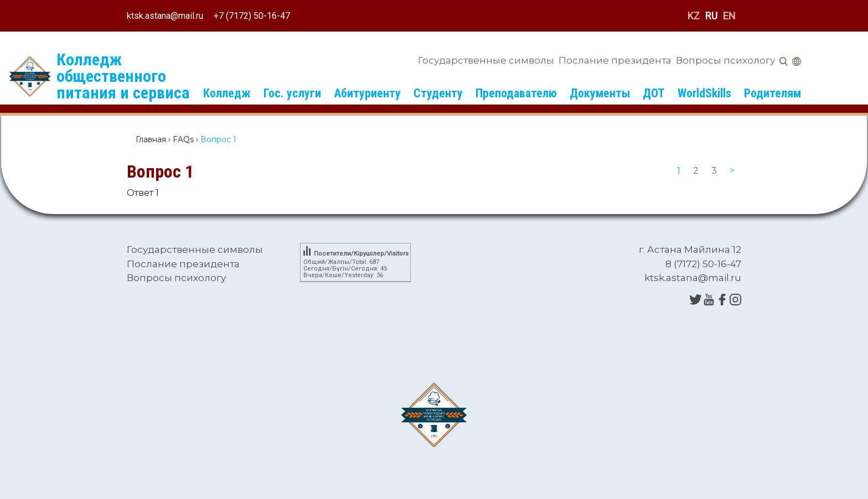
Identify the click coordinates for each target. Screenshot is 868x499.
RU (711, 16)
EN (729, 16)
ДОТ (654, 93)
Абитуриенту (367, 93)
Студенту (438, 93)
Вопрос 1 (160, 171)
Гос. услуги (292, 93)
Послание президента (615, 60)
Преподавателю (516, 93)
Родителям (773, 93)
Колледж (227, 93)
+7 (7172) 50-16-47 (252, 16)
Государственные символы (486, 60)
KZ (694, 16)
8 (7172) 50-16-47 (703, 264)
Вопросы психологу (725, 60)
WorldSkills (704, 93)
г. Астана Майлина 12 (690, 249)
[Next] (732, 171)
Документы (600, 93)
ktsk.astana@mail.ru (165, 16)
